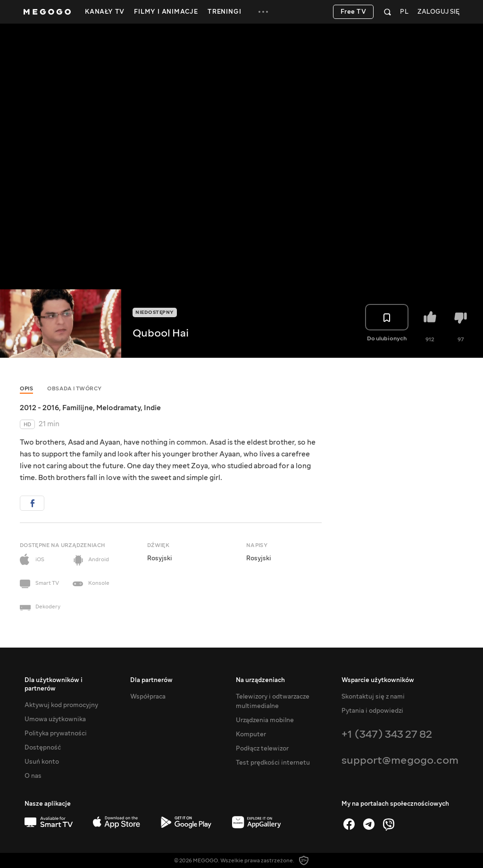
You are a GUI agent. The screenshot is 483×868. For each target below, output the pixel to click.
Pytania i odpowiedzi (372, 711)
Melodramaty (118, 408)
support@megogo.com (400, 760)
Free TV (354, 12)
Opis (26, 389)
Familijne (78, 408)
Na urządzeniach (260, 680)
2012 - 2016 (39, 408)
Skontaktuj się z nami (373, 697)
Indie (152, 408)
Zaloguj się (438, 12)
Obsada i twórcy (75, 389)
